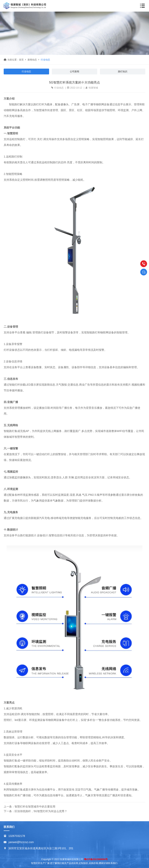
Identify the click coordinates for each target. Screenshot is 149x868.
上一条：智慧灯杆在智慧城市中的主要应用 (29, 807)
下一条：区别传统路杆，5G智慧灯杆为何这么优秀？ (35, 811)
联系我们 (9, 827)
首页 (21, 60)
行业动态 (45, 60)
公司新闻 (74, 72)
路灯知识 (123, 72)
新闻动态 (32, 60)
